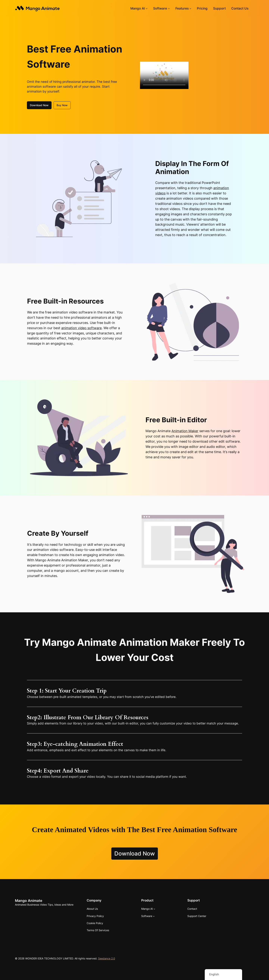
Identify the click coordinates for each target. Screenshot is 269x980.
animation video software (81, 328)
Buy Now (62, 105)
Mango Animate (29, 901)
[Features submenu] (190, 8)
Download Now (39, 105)
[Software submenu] (169, 8)
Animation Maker (185, 431)
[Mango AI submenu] (147, 8)
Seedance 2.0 (107, 958)
